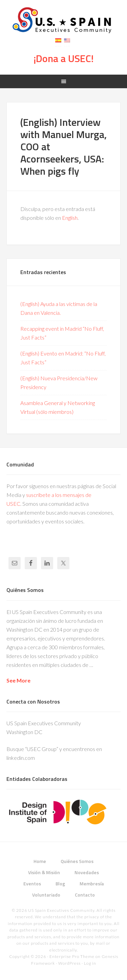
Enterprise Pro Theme (72, 956)
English (70, 218)
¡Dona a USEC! (64, 58)
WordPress (69, 963)
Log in (90, 963)
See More (18, 680)
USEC (64, 20)
